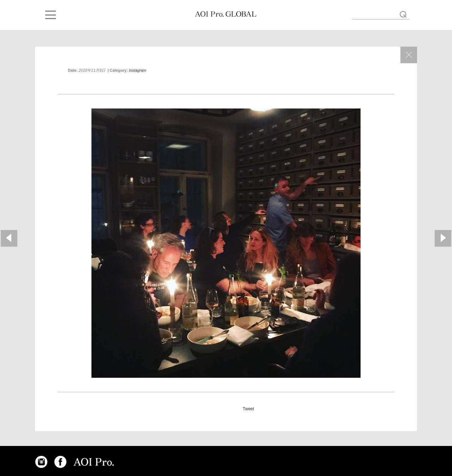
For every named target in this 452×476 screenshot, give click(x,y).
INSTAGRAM (41, 462)
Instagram (138, 70)
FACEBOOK (60, 462)
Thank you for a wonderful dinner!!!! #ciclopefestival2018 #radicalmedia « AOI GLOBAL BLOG (226, 14)
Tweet (248, 409)
